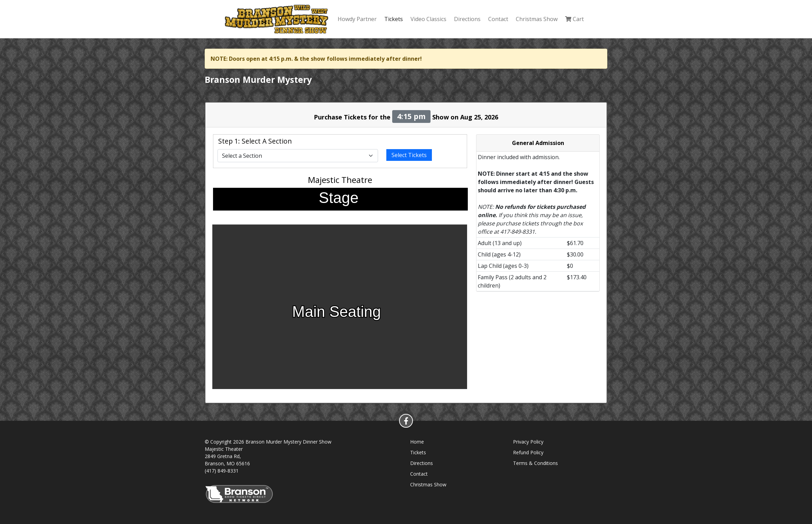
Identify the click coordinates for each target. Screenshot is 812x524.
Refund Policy (528, 452)
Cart (574, 19)
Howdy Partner (357, 19)
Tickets (394, 19)
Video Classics (428, 19)
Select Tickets (409, 155)
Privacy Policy (528, 442)
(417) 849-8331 (222, 471)
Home (417, 442)
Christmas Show (537, 19)
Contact (498, 19)
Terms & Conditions (535, 463)
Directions (467, 19)
